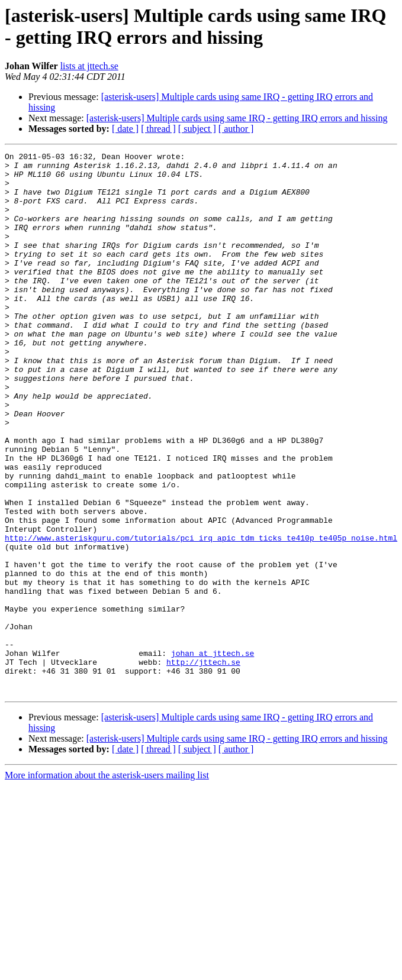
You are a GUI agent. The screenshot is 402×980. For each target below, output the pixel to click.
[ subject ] (197, 129)
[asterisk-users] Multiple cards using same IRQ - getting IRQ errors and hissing (237, 118)
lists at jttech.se (89, 66)
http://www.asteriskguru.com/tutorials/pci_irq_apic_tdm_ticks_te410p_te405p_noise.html (201, 616)
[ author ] (236, 129)
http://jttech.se (203, 765)
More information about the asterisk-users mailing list (107, 883)
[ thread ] (158, 129)
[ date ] (125, 129)
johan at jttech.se (213, 754)
